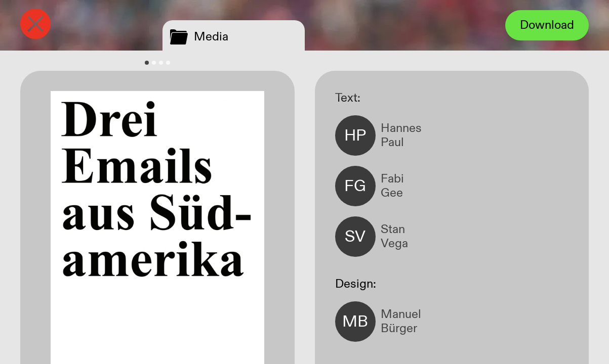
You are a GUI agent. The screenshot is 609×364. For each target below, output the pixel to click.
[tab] (147, 63)
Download (547, 25)
